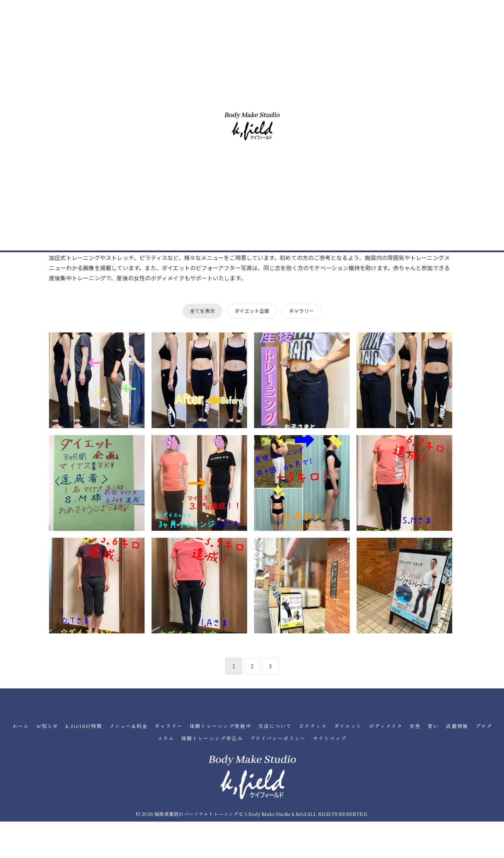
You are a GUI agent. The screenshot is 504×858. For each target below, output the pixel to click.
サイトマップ (330, 738)
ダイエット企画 (252, 311)
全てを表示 (202, 311)
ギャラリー (302, 311)
